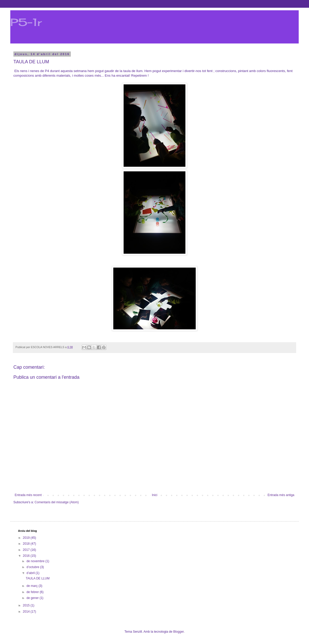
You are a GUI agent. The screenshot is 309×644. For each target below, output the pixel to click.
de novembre (36, 561)
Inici (155, 495)
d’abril (31, 573)
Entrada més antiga (281, 495)
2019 (27, 538)
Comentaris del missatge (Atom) (57, 502)
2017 (27, 550)
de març (33, 586)
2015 (27, 605)
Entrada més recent (28, 495)
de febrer (33, 592)
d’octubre (33, 567)
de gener (33, 598)
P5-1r (26, 22)
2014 (27, 612)
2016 (27, 556)
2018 (27, 544)
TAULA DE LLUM (38, 578)
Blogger (179, 632)
